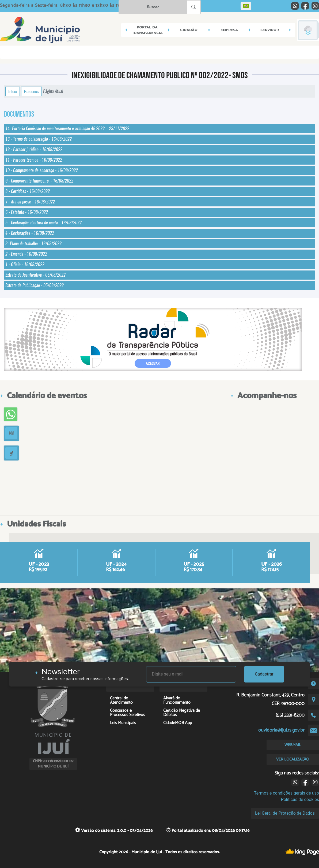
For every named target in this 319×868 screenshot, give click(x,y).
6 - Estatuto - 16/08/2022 (27, 212)
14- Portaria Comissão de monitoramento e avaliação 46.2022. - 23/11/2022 (67, 129)
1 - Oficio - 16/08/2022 (25, 264)
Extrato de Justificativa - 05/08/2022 (35, 275)
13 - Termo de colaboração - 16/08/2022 (39, 139)
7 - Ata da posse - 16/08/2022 (30, 202)
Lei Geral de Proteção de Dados (285, 813)
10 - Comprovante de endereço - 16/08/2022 (42, 170)
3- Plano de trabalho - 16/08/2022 (33, 244)
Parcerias (31, 91)
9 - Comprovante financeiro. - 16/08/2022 (39, 181)
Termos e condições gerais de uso (286, 793)
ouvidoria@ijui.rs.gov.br (281, 730)
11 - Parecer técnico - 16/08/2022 (34, 160)
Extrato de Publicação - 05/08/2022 (35, 285)
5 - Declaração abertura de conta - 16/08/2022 (43, 223)
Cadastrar (264, 674)
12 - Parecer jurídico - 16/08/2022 (34, 149)
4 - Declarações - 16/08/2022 (30, 233)
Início (13, 91)
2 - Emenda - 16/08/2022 (26, 254)
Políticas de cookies (300, 800)
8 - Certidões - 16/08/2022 (28, 191)
